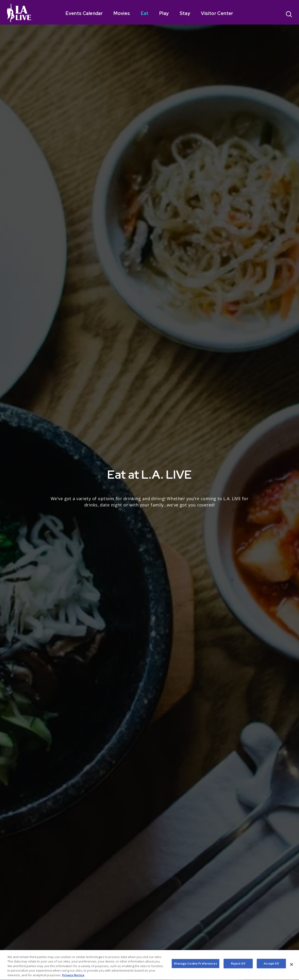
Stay (185, 13)
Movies (122, 13)
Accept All (271, 969)
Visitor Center (217, 13)
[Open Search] (289, 15)
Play (164, 13)
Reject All (238, 969)
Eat (145, 13)
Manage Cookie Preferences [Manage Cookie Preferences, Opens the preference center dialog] (195, 969)
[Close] (292, 970)
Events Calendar (84, 13)
